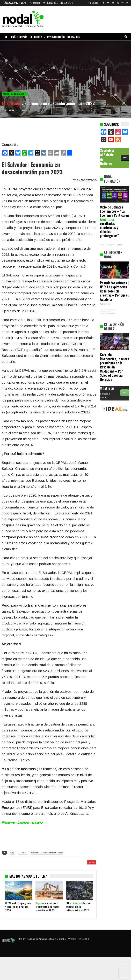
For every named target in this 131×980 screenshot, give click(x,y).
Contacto (67, 3)
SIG (112, 245)
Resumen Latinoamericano (22, 822)
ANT (104, 245)
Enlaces (35, 3)
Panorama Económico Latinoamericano (15, 94)
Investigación (56, 37)
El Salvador (23, 853)
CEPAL (12, 853)
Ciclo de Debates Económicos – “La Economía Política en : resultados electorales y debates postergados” (114, 221)
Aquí (125, 158)
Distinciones (50, 3)
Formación (74, 37)
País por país (19, 37)
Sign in (93, 3)
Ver (125, 393)
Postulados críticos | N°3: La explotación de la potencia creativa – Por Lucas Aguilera (114, 291)
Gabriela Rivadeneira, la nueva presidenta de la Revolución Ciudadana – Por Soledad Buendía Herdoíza (115, 367)
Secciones (36, 37)
